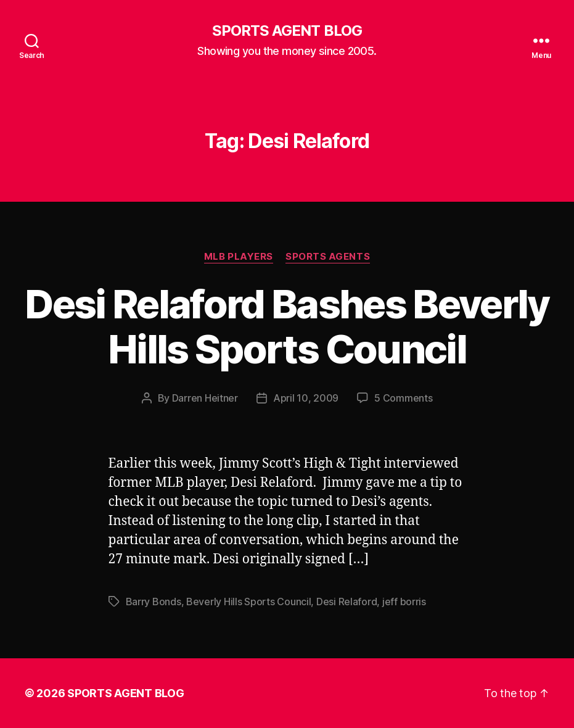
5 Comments (403, 398)
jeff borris (404, 602)
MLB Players (239, 257)
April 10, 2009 (306, 398)
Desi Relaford (347, 602)
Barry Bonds (154, 602)
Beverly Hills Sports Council (248, 602)
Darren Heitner (205, 398)
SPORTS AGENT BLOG (287, 31)
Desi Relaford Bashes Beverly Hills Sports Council (287, 326)
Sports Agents (328, 257)
